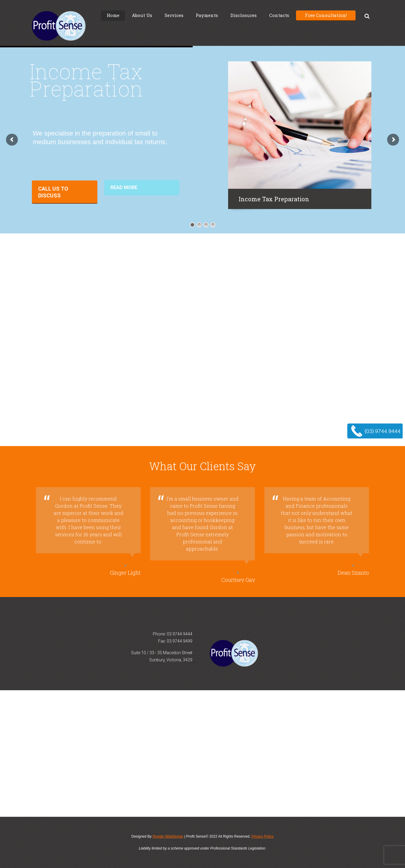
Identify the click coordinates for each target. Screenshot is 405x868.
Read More (124, 187)
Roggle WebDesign (168, 836)
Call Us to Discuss (53, 192)
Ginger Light (125, 573)
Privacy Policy (263, 836)
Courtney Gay (238, 580)
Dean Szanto (353, 573)
